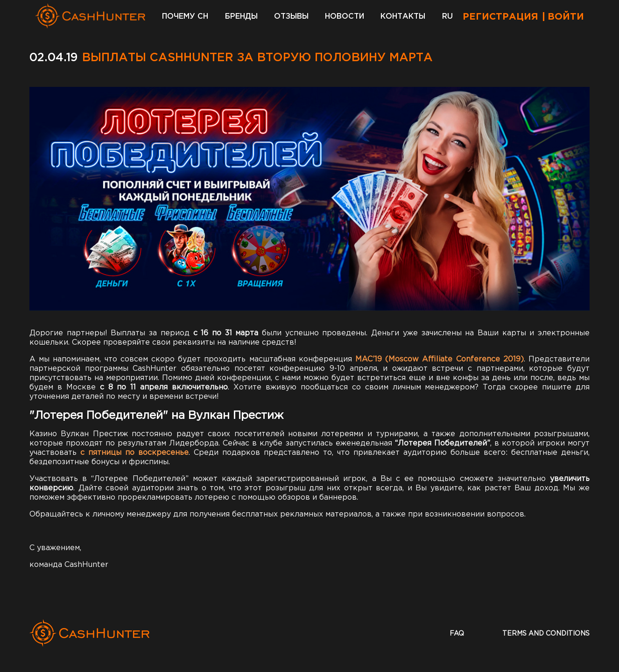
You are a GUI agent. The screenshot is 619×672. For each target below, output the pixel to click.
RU (447, 17)
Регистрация (500, 17)
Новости (345, 17)
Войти (566, 17)
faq (457, 634)
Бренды (241, 17)
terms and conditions (546, 634)
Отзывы (291, 17)
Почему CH (185, 17)
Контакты (403, 17)
